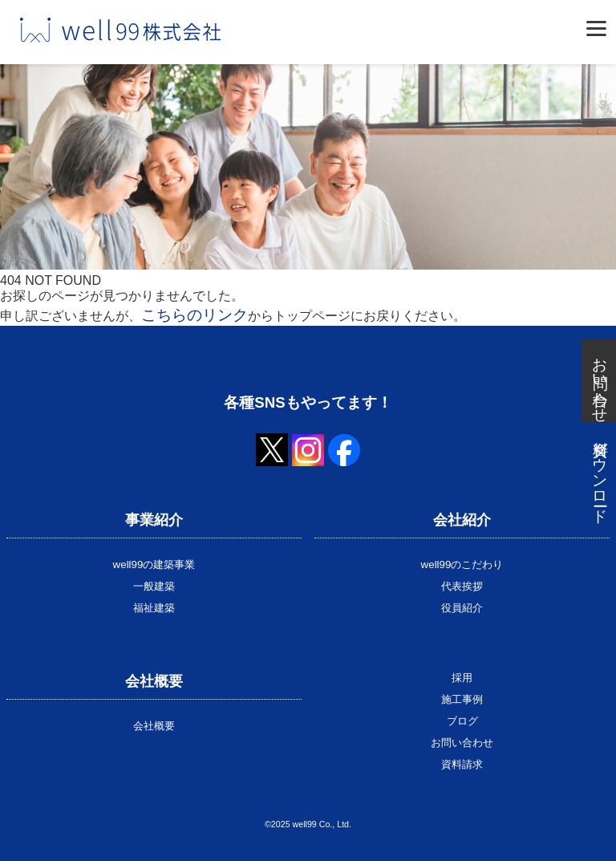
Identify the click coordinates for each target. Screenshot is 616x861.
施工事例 (462, 699)
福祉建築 (154, 608)
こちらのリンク (195, 315)
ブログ (462, 721)
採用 (462, 678)
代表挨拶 (462, 586)
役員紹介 (462, 608)
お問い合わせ (462, 743)
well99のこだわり (462, 565)
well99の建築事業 (154, 565)
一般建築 (154, 586)
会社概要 (154, 726)
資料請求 (462, 764)
